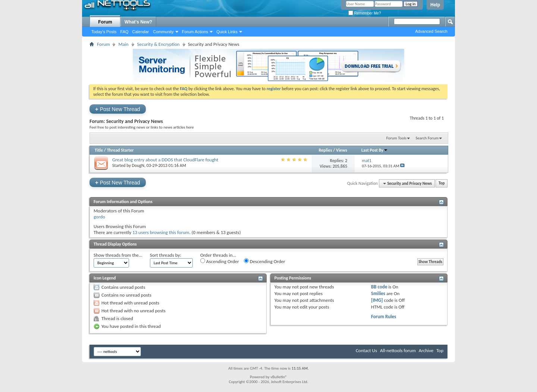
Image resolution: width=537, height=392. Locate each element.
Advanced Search (431, 31)
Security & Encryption (158, 44)
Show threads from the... (118, 255)
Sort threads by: (166, 255)
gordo (99, 217)
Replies (326, 150)
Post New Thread (118, 109)
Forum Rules (384, 317)
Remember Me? (365, 13)
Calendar (141, 32)
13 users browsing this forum (161, 232)
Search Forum (427, 138)
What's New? (138, 22)
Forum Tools (396, 138)
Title (99, 150)
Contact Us (366, 350)
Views (342, 150)
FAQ (125, 32)
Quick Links (227, 32)
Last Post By (375, 150)
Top (442, 184)
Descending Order (265, 261)
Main (123, 44)
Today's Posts (104, 32)
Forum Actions (195, 32)
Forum (105, 22)
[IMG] (377, 300)
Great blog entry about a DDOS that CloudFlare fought (165, 160)
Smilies (378, 293)
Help (435, 5)
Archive (426, 350)
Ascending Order (220, 261)
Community (163, 32)
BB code (379, 287)
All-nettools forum (398, 350)
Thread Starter (120, 150)
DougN (138, 165)
